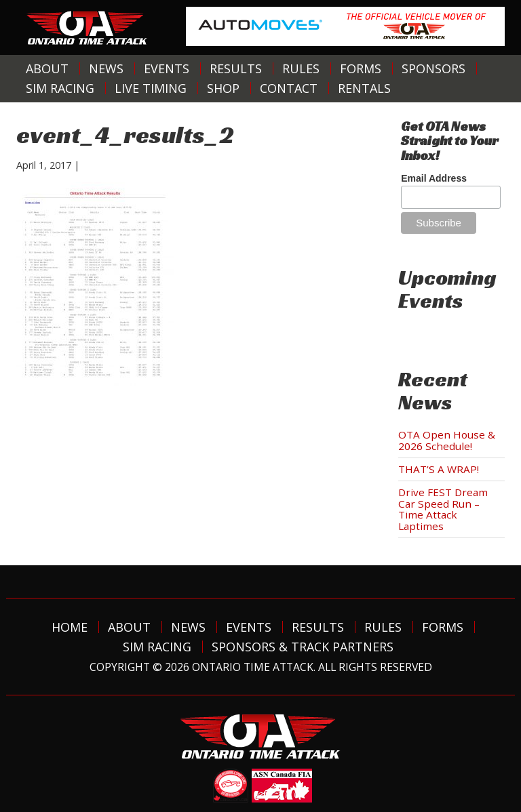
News (106, 68)
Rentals (364, 88)
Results (236, 68)
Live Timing (151, 88)
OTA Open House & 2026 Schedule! (447, 440)
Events (167, 68)
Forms (361, 68)
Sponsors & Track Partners (303, 647)
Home (70, 627)
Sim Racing (60, 88)
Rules (301, 68)
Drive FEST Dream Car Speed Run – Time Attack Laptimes (443, 509)
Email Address (434, 178)
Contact (289, 88)
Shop (223, 88)
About (47, 68)
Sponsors (433, 68)
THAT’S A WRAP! (439, 469)
